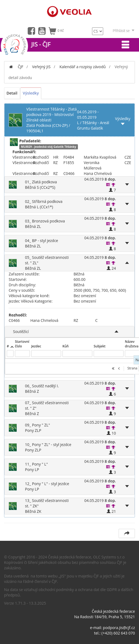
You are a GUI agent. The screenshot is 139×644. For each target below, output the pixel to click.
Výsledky (31, 93)
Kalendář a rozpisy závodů (83, 67)
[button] (108, 185)
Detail (12, 93)
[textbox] (10, 354)
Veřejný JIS (41, 67)
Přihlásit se (124, 31)
